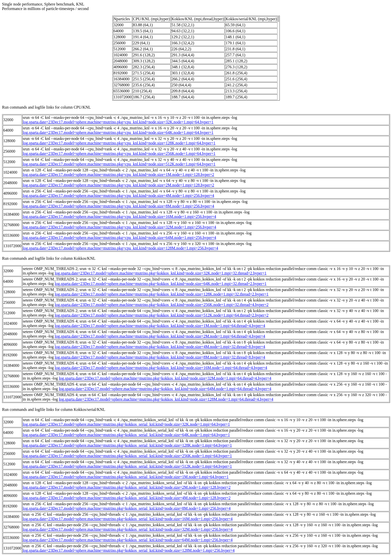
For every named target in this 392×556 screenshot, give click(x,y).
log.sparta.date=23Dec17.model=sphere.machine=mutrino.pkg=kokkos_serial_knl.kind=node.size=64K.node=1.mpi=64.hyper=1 (126, 435)
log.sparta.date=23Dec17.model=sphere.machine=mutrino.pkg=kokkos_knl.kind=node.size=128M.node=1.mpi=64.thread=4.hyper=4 (166, 399)
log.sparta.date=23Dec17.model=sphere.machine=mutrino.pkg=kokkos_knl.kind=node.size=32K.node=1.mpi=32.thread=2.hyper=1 (161, 273)
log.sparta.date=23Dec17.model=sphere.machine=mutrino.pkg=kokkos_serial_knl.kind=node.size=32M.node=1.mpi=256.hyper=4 (128, 529)
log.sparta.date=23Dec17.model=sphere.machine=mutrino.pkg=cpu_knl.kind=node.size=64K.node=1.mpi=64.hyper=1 (118, 132)
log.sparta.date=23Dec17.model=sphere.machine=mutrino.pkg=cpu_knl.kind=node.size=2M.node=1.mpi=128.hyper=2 (118, 185)
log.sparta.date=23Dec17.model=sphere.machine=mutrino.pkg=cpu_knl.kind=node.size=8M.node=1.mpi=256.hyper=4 (118, 206)
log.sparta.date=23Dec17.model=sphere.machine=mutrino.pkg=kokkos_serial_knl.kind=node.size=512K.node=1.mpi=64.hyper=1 (127, 466)
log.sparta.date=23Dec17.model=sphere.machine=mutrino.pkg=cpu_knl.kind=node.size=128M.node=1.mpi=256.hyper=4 (120, 248)
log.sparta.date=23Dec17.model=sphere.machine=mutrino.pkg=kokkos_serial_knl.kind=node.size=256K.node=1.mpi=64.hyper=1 (127, 456)
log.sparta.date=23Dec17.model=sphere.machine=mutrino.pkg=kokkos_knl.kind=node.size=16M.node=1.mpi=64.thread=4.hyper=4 (161, 368)
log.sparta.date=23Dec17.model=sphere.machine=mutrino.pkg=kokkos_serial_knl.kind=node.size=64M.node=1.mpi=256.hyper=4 (128, 540)
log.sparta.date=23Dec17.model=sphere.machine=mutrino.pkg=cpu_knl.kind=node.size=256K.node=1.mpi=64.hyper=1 (119, 154)
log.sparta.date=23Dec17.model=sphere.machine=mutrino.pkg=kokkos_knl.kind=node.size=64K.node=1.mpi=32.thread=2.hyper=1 (161, 284)
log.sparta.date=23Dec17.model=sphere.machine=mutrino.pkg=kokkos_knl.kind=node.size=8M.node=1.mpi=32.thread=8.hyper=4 (160, 357)
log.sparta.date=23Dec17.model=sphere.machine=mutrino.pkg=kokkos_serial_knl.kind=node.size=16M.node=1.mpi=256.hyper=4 (128, 519)
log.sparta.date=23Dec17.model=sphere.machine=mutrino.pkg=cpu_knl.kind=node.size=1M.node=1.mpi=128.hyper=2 (118, 175)
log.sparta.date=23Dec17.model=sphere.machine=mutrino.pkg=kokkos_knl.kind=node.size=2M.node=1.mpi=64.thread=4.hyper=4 (160, 336)
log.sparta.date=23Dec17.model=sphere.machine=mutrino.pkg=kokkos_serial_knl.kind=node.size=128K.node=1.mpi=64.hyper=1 (127, 445)
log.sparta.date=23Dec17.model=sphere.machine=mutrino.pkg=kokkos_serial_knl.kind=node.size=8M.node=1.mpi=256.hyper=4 (127, 508)
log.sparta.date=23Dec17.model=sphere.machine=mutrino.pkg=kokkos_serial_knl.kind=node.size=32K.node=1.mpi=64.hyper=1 (126, 424)
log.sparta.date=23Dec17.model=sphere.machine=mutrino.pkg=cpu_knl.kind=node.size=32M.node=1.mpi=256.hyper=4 (119, 227)
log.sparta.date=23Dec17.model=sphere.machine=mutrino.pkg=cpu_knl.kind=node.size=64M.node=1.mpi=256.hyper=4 (119, 238)
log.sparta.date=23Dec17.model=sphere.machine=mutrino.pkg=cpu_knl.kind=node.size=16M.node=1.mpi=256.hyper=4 (119, 217)
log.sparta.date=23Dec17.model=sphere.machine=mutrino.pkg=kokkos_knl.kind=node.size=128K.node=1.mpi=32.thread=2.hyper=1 (162, 294)
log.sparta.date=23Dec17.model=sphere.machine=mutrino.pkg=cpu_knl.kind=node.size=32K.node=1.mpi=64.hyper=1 (118, 122)
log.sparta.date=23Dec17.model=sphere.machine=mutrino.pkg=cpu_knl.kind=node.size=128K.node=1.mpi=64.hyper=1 (119, 143)
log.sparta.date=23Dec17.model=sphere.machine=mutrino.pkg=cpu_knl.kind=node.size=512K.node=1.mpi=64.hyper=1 (119, 164)
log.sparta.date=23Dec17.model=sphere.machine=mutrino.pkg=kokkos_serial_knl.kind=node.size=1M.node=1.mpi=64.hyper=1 (126, 477)
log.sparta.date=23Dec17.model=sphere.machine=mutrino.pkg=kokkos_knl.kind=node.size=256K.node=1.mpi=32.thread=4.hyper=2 (162, 305)
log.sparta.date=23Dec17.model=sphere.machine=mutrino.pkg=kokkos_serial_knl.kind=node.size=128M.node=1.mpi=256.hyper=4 (129, 550)
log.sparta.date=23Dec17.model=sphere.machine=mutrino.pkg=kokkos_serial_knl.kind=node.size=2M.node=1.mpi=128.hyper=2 (127, 487)
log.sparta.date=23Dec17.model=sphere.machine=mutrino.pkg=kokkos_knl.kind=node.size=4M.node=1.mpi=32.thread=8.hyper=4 (160, 347)
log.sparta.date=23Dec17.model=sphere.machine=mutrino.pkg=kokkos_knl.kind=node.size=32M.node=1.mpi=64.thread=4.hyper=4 (165, 378)
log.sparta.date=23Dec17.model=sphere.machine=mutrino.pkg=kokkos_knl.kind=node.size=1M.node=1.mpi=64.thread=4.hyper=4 (160, 326)
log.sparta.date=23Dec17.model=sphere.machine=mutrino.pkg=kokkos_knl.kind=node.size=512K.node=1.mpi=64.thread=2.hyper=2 (162, 315)
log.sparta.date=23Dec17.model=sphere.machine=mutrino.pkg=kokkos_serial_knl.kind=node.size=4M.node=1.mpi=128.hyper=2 (127, 498)
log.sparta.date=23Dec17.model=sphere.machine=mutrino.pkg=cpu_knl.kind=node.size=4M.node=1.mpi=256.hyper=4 (118, 196)
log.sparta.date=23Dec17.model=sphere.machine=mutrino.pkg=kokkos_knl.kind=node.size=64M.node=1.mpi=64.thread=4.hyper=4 (165, 389)
